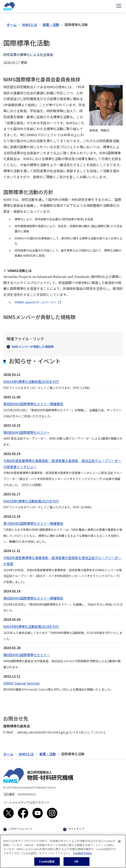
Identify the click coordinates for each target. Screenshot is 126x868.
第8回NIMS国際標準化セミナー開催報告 (33, 404)
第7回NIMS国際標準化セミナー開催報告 (33, 523)
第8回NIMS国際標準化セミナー (27, 432)
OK (76, 864)
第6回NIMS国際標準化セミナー (27, 655)
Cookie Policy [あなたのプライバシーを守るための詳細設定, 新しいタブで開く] (83, 855)
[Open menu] (119, 6)
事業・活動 (51, 25)
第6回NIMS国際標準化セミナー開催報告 (33, 598)
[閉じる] (119, 843)
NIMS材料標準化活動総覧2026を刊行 (31, 382)
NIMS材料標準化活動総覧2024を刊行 (31, 626)
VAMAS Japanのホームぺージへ (35, 302)
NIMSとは (30, 25)
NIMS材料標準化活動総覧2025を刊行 (31, 501)
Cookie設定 (47, 864)
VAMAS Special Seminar (21, 683)
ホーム (12, 25)
